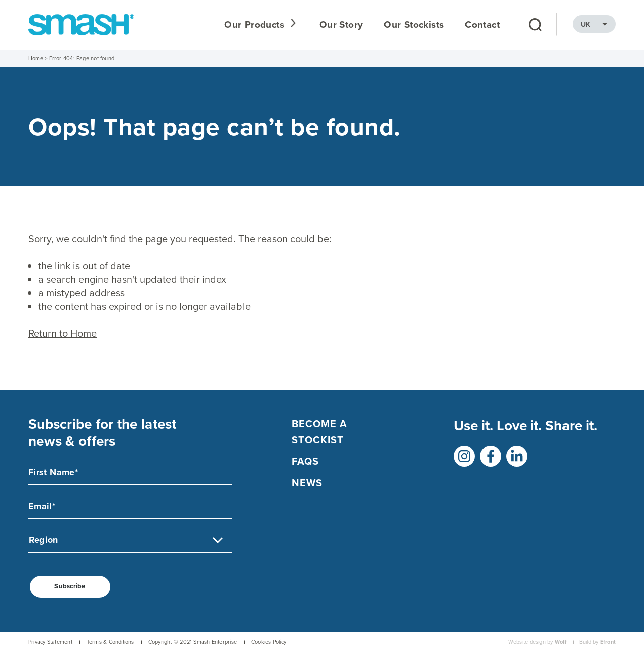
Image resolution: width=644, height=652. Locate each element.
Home (36, 58)
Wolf (561, 642)
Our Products (256, 25)
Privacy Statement (50, 642)
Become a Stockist (319, 432)
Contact (482, 25)
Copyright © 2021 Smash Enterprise (193, 642)
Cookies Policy (269, 642)
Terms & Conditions (110, 642)
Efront (608, 642)
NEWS (307, 483)
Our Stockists (414, 25)
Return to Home (62, 333)
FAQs (305, 461)
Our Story (341, 25)
